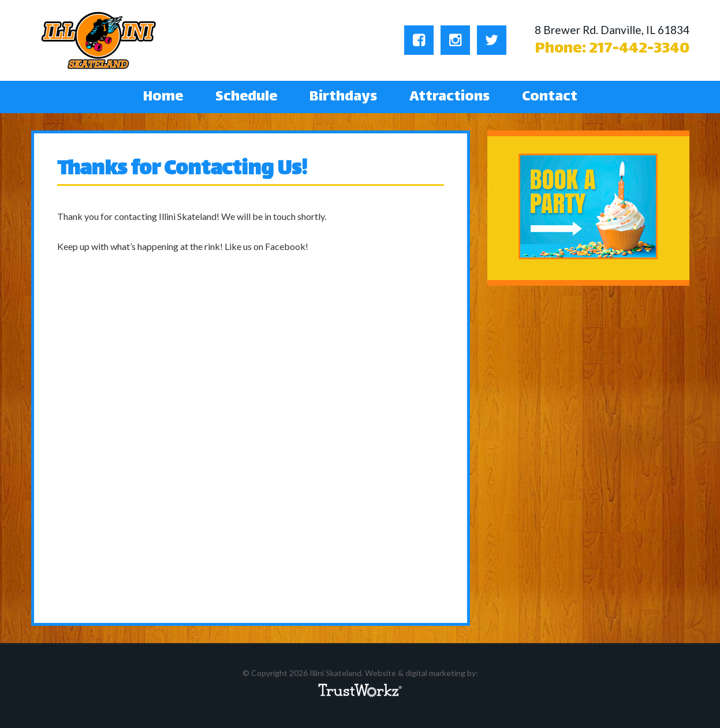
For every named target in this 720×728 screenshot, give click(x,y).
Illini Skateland (99, 40)
